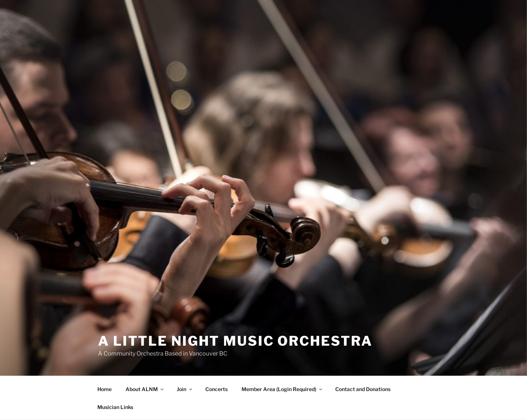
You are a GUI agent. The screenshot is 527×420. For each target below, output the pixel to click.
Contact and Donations (363, 389)
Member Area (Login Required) (282, 389)
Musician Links (115, 407)
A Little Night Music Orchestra (235, 341)
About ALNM (145, 389)
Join (185, 389)
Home (104, 389)
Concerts (216, 389)
